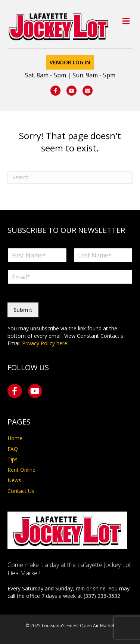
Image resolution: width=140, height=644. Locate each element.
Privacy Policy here (45, 343)
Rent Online (21, 470)
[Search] (70, 177)
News (14, 480)
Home (15, 438)
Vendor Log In (70, 62)
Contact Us (21, 491)
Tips (13, 459)
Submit (23, 310)
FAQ (13, 449)
